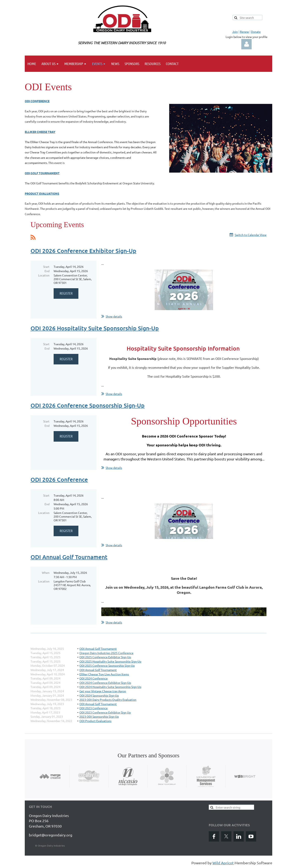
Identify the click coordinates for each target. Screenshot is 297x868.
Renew (244, 32)
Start (46, 267)
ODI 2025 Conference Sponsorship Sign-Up (107, 665)
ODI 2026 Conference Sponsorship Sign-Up (88, 405)
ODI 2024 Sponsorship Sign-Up (99, 695)
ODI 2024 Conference (94, 678)
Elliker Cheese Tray (40, 132)
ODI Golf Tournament (42, 173)
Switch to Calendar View (251, 235)
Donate (256, 32)
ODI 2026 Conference (59, 479)
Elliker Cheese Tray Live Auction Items (104, 674)
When (46, 573)
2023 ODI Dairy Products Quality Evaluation (108, 700)
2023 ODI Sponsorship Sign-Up (99, 716)
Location (44, 275)
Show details (114, 316)
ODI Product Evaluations (95, 721)
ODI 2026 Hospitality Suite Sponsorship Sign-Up (95, 328)
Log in (246, 44)
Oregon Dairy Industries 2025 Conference (106, 653)
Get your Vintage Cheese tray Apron (103, 691)
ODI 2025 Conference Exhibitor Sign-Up (105, 657)
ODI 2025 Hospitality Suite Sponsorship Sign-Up (110, 661)
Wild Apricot (223, 863)
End (47, 271)
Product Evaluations (42, 193)
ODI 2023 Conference (94, 708)
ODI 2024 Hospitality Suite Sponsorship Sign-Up (110, 687)
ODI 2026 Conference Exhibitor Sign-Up (83, 251)
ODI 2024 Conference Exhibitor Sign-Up (105, 683)
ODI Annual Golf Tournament (69, 557)
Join (235, 32)
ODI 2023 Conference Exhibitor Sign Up (105, 712)
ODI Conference (37, 101)
